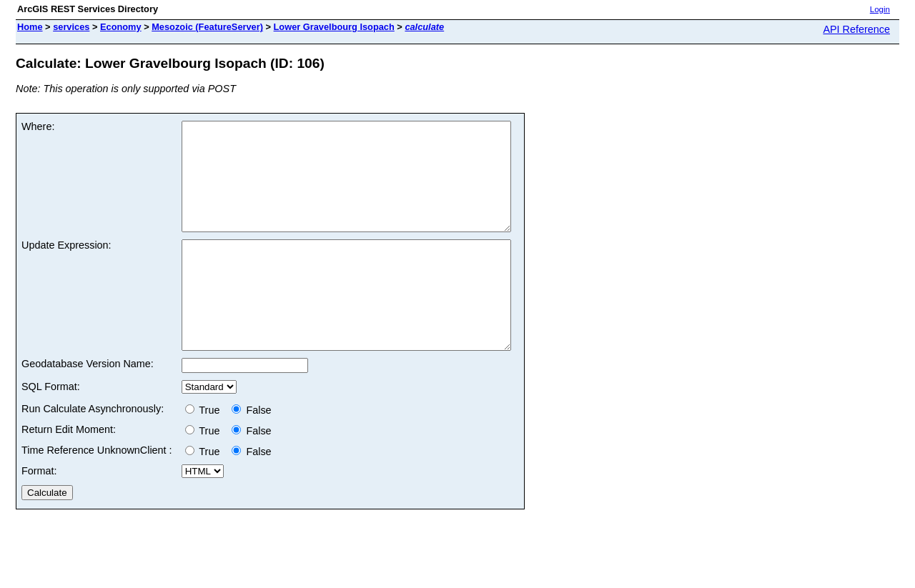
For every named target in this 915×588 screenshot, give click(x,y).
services (71, 27)
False (251, 453)
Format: (39, 514)
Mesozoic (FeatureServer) (207, 27)
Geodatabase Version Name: (88, 407)
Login (880, 9)
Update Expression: (66, 266)
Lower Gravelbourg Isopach (334, 27)
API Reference (856, 29)
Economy (121, 27)
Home (30, 27)
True (206, 453)
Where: (38, 126)
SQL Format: (51, 429)
